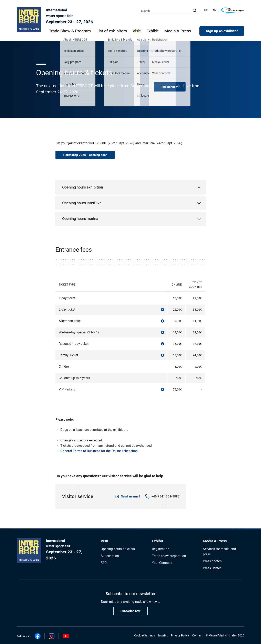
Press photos (212, 561)
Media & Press (178, 31)
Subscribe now (130, 611)
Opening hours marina (80, 219)
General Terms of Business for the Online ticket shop (99, 451)
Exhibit (158, 541)
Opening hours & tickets (118, 549)
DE (206, 10)
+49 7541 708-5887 (166, 496)
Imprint (163, 635)
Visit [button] (137, 31)
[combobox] (168, 10)
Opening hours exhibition (83, 187)
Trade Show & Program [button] (70, 31)
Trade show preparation (169, 556)
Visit (105, 541)
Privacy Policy (180, 635)
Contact (197, 635)
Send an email (130, 496)
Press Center (212, 568)
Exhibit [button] (153, 31)
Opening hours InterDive (82, 203)
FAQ (104, 563)
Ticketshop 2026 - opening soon (85, 155)
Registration (161, 549)
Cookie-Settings (145, 635)
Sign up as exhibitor (222, 31)
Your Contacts (162, 563)
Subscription (110, 556)
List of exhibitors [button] (112, 31)
